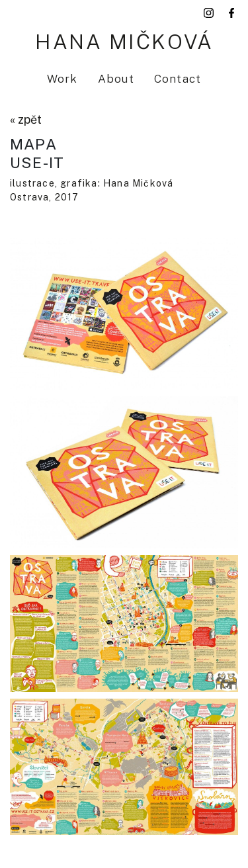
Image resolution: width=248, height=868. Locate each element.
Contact (178, 79)
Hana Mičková (124, 42)
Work (62, 79)
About (116, 79)
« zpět (26, 119)
